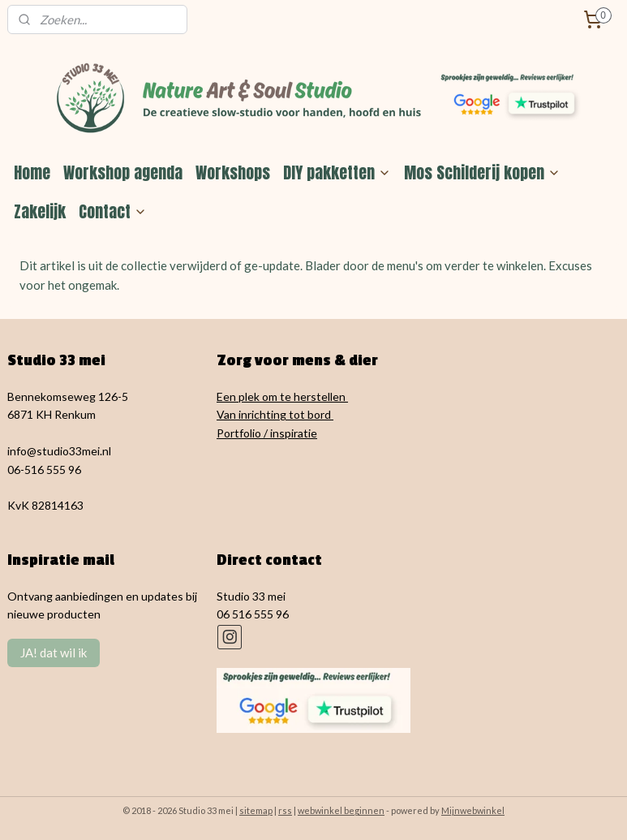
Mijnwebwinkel (473, 810)
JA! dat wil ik (54, 653)
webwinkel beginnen (341, 810)
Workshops (233, 172)
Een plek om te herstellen (282, 396)
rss (285, 810)
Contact (113, 211)
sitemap (256, 810)
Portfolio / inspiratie (267, 433)
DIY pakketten (337, 172)
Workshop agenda (123, 172)
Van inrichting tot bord (275, 414)
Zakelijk (40, 211)
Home (32, 172)
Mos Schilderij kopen (482, 172)
